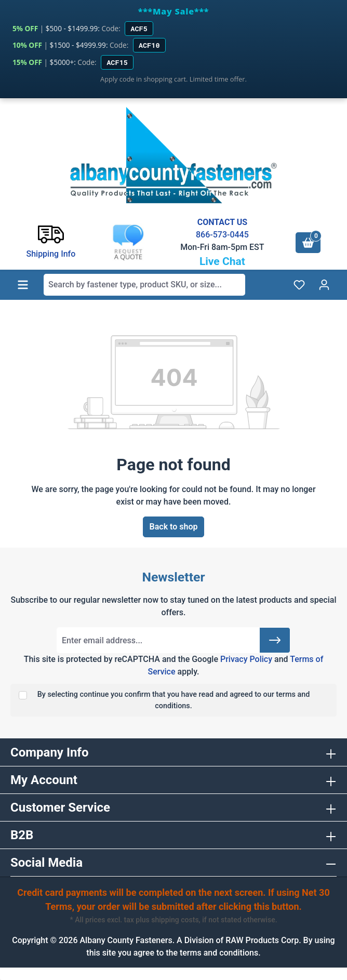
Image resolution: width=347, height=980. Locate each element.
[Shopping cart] (308, 243)
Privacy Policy (246, 659)
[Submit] (275, 640)
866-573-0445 (222, 235)
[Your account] (324, 285)
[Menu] (23, 285)
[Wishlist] (299, 285)
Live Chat (222, 261)
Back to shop (174, 527)
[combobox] (144, 285)
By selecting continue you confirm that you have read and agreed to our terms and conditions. (174, 700)
